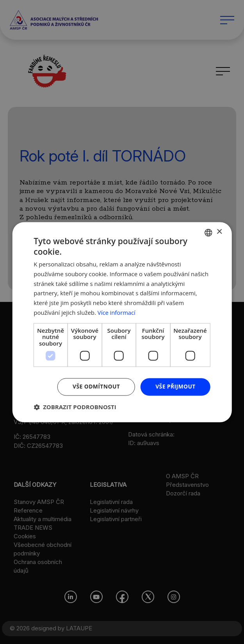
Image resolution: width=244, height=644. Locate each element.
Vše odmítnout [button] (96, 386)
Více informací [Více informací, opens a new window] (117, 312)
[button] (75, 407)
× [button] (219, 232)
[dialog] (122, 322)
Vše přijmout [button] (175, 386)
